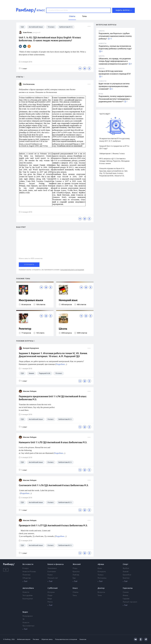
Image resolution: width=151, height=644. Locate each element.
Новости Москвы (29, 572)
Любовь (76, 575)
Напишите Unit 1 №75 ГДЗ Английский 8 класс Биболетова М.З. (53, 443)
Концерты (102, 572)
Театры (101, 575)
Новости (26, 592)
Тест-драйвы (28, 596)
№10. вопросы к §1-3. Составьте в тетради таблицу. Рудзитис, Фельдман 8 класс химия (114, 161)
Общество (27, 578)
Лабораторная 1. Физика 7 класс (112, 154)
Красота (76, 572)
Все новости (28, 564)
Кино (100, 568)
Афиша (101, 564)
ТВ (24, 619)
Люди (50, 596)
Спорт (126, 564)
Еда (74, 578)
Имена (125, 596)
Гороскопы (128, 588)
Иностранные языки (31, 300)
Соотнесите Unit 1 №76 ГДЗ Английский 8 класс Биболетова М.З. (54, 486)
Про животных (29, 626)
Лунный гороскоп (130, 602)
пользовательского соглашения (72, 270)
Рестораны (102, 578)
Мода (75, 568)
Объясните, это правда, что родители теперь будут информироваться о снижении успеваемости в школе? (115, 61)
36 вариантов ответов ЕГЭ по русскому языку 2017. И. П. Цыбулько (114, 140)
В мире (26, 568)
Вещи (50, 599)
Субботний (53, 588)
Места (50, 602)
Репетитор (25, 329)
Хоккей (126, 572)
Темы (75, 596)
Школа (63, 329)
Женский (77, 564)
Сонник (126, 592)
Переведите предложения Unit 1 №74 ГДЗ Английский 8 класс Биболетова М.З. (53, 398)
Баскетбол (127, 575)
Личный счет (53, 578)
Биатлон (126, 578)
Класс (75, 588)
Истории (51, 592)
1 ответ (23, 68)
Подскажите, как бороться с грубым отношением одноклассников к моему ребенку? (115, 36)
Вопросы (101, 592)
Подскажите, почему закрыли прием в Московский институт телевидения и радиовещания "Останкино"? (115, 99)
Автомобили (28, 588)
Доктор (101, 588)
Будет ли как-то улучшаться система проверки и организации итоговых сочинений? (114, 86)
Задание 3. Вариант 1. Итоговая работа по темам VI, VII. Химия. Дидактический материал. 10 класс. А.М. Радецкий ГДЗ (53, 355)
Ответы (76, 592)
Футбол (126, 568)
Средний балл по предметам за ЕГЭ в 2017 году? (114, 147)
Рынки (50, 575)
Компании (52, 572)
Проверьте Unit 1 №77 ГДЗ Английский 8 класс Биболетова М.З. (53, 526)
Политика (26, 575)
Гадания (126, 599)
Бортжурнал (28, 599)
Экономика (52, 568)
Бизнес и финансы (56, 564)
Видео (25, 612)
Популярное (28, 616)
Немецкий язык (68, 300)
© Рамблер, (7, 639)
